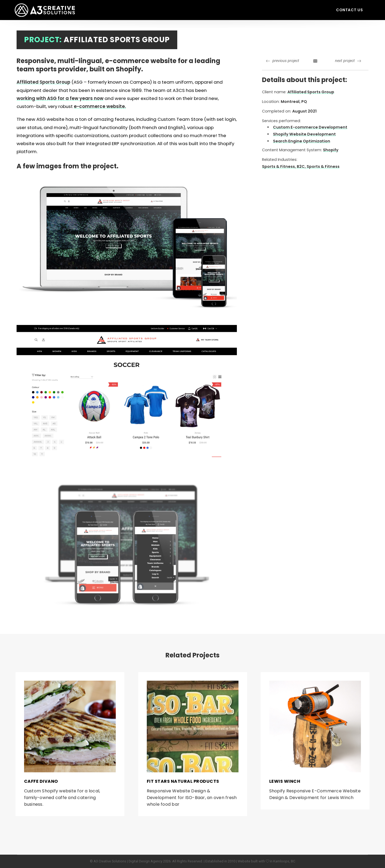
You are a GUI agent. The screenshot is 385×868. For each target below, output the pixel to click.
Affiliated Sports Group (43, 82)
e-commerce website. (100, 106)
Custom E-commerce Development (310, 127)
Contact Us (350, 10)
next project (348, 61)
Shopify (331, 150)
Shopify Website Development (304, 134)
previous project (282, 61)
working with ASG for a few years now (60, 98)
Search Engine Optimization (302, 141)
